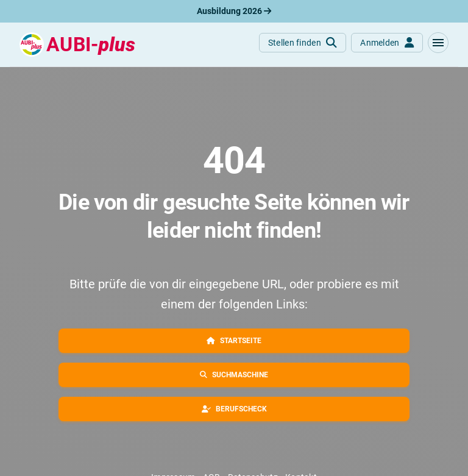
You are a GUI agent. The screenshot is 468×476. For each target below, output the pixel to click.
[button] (438, 43)
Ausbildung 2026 (234, 11)
